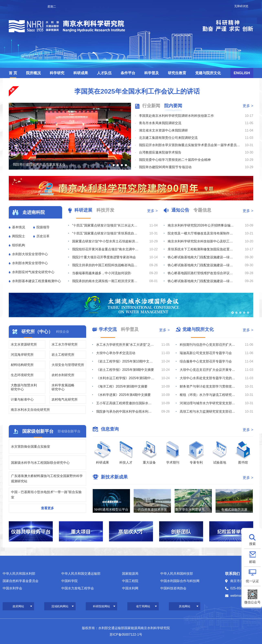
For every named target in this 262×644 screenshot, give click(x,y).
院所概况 (33, 73)
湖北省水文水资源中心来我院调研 (163, 130)
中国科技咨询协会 (173, 588)
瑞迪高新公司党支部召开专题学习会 (206, 353)
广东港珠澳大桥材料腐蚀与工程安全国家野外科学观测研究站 (47, 479)
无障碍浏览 (241, 6)
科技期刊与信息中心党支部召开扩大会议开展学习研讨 (209, 345)
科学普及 (152, 73)
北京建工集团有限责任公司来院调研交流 (168, 138)
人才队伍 (104, 73)
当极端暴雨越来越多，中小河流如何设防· (102, 273)
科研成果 (81, 73)
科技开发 (105, 210)
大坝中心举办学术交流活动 (116, 353)
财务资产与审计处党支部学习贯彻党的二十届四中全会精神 (209, 386)
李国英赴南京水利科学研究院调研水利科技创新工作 (176, 116)
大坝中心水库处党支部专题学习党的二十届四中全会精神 (209, 378)
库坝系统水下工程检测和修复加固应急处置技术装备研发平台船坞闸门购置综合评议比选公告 (201, 249)
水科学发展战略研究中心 (63, 387)
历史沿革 (43, 236)
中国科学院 (69, 581)
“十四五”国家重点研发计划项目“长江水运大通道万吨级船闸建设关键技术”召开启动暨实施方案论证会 (106, 225)
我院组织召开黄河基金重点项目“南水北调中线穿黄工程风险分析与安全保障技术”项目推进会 (106, 249)
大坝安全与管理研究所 (68, 365)
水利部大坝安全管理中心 (30, 254)
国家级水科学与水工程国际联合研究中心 (40, 463)
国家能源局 (130, 574)
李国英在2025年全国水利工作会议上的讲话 (137, 91)
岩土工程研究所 (63, 355)
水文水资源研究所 (24, 344)
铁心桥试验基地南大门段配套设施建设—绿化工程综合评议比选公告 (201, 265)
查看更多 (47, 508)
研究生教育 (177, 73)
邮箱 (252, 562)
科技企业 (63, 332)
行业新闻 (151, 106)
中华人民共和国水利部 (19, 574)
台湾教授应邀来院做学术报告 (160, 152)
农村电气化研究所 (65, 399)
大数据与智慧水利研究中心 (24, 387)
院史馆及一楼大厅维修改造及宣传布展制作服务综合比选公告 (201, 233)
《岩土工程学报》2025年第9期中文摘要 (125, 370)
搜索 (252, 544)
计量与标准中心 (22, 399)
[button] (110, 165)
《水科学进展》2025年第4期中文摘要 (124, 395)
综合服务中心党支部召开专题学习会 (206, 361)
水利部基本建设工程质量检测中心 (36, 281)
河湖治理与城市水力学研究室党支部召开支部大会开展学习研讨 (209, 403)
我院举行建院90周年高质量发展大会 (39, 164)
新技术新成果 (114, 477)
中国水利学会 (12, 588)
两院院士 (19, 236)
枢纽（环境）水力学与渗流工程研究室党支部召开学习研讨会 (209, 395)
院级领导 (43, 227)
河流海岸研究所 (22, 355)
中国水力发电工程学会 (78, 588)
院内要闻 (173, 106)
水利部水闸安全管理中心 (30, 263)
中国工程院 (130, 581)
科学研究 (57, 73)
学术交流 (108, 329)
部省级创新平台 (69, 431)
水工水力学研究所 (65, 344)
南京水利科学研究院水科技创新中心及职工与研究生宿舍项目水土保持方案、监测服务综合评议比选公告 (201, 241)
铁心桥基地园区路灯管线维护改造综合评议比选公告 (201, 273)
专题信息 (202, 210)
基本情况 (19, 227)
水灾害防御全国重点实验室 (31, 447)
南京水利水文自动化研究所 (30, 410)
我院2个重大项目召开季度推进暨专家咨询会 (104, 257)
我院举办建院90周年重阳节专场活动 (165, 167)
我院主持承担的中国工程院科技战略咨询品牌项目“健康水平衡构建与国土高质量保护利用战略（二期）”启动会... (106, 265)
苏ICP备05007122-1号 (126, 635)
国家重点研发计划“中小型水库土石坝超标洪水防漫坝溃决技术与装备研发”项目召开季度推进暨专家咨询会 (106, 241)
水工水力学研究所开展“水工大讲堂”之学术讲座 (125, 345)
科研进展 (83, 210)
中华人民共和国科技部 (177, 574)
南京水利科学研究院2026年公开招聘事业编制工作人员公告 (201, 225)
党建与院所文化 (208, 73)
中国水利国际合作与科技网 (180, 581)
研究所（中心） (37, 332)
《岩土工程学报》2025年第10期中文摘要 (125, 361)
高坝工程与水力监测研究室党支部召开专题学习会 (209, 411)
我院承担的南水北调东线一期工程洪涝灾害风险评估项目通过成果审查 (106, 281)
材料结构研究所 (22, 365)
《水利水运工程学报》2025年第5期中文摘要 (125, 378)
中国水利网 (130, 588)
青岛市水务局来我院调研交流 (160, 123)
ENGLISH (242, 73)
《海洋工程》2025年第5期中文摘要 (122, 386)
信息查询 (110, 429)
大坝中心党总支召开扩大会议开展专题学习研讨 (209, 370)
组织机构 (19, 245)
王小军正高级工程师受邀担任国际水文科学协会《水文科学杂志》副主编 (125, 403)
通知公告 (180, 210)
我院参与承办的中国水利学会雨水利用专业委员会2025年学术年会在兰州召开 (125, 411)
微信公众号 (252, 602)
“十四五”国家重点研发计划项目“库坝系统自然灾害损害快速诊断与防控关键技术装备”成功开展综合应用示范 (106, 233)
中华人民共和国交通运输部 (81, 574)
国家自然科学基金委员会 (21, 581)
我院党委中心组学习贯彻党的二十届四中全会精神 (175, 160)
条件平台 (128, 73)
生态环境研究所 (22, 375)
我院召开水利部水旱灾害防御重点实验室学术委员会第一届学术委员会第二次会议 (190, 145)
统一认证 (252, 581)
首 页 (13, 73)
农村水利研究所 (63, 375)
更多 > (248, 106)
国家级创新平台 (38, 431)
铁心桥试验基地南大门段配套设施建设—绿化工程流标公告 (201, 257)
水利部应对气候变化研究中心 (33, 272)
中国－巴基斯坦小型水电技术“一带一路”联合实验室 (46, 495)
